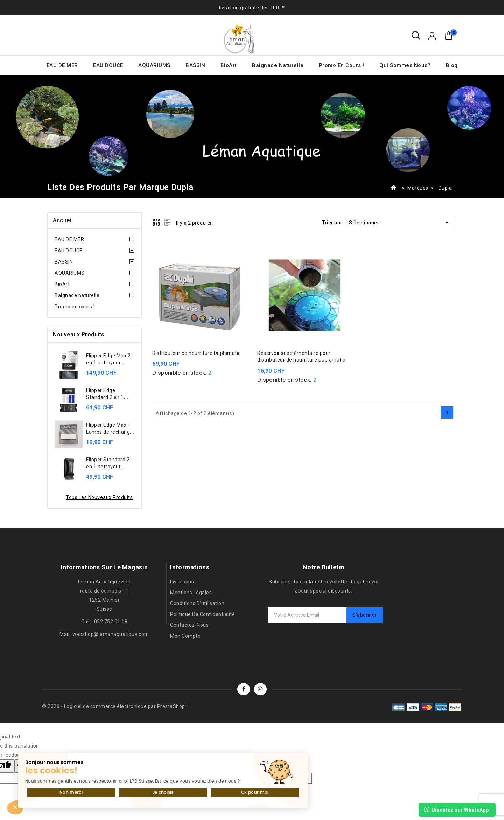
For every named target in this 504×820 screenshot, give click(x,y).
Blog (452, 65)
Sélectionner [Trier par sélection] (400, 222)
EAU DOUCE (108, 65)
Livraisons (182, 582)
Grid (157, 223)
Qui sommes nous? (405, 65)
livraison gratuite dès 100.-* (252, 8)
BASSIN (195, 65)
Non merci (40, 774)
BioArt (229, 65)
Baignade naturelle (278, 65)
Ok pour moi (128, 774)
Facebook (244, 689)
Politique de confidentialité (202, 614)
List (167, 223)
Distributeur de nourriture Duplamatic (197, 353)
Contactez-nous (189, 625)
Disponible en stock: (179, 373)
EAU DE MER (62, 65)
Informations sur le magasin (104, 567)
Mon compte (185, 636)
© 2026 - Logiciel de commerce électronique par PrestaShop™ (115, 706)
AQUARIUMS (154, 65)
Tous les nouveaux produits (99, 497)
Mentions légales (191, 593)
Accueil (63, 220)
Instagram (260, 689)
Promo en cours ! (342, 65)
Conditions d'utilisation (197, 603)
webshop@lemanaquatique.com (111, 634)
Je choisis (84, 774)
